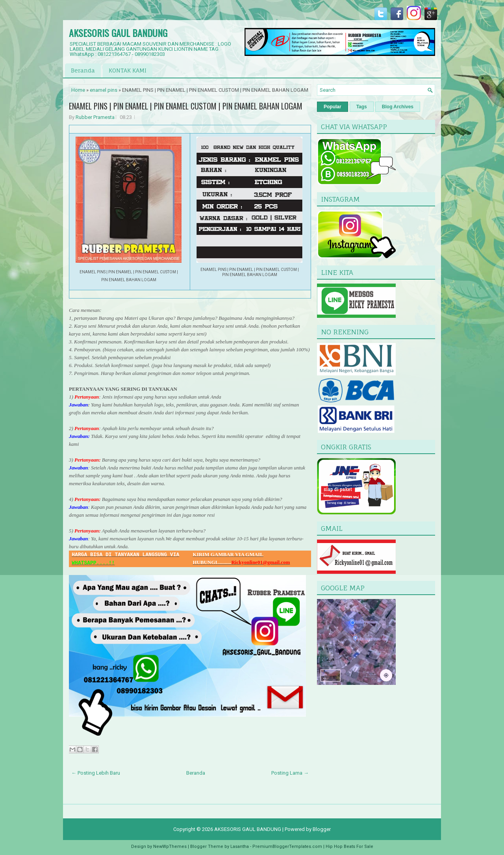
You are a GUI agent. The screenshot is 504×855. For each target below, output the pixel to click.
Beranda (83, 70)
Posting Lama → (290, 773)
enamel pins (104, 90)
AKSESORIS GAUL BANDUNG (118, 33)
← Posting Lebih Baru (96, 773)
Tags (362, 107)
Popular (333, 107)
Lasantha (240, 847)
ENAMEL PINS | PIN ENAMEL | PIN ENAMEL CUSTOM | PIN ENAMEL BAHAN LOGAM (186, 106)
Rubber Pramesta (95, 117)
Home (78, 90)
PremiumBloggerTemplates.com (287, 847)
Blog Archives (398, 107)
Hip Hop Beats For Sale (349, 847)
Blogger (322, 829)
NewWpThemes (170, 847)
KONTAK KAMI (128, 70)
